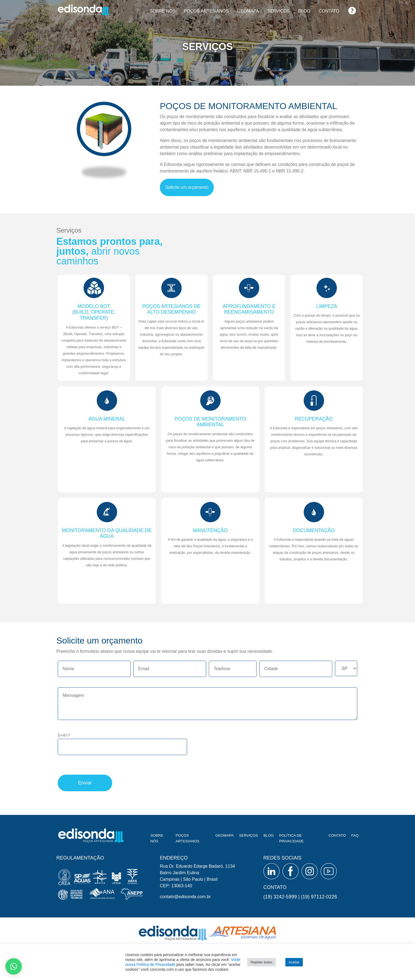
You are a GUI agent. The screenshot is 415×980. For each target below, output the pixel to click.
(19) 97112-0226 (319, 897)
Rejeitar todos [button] (261, 962)
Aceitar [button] (294, 962)
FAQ (352, 9)
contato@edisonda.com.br (185, 897)
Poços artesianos (206, 11)
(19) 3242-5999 (280, 897)
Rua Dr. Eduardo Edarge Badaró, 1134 (197, 866)
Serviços (279, 11)
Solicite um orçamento (187, 187)
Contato (329, 11)
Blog (304, 11)
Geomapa (248, 11)
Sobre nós (162, 11)
